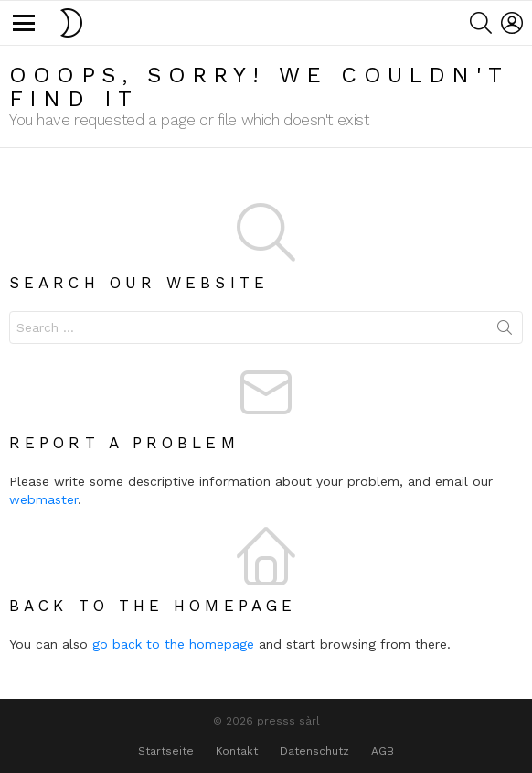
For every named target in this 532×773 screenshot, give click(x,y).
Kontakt (237, 751)
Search (505, 331)
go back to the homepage (173, 644)
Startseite (166, 751)
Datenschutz (314, 751)
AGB (383, 751)
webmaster (43, 499)
